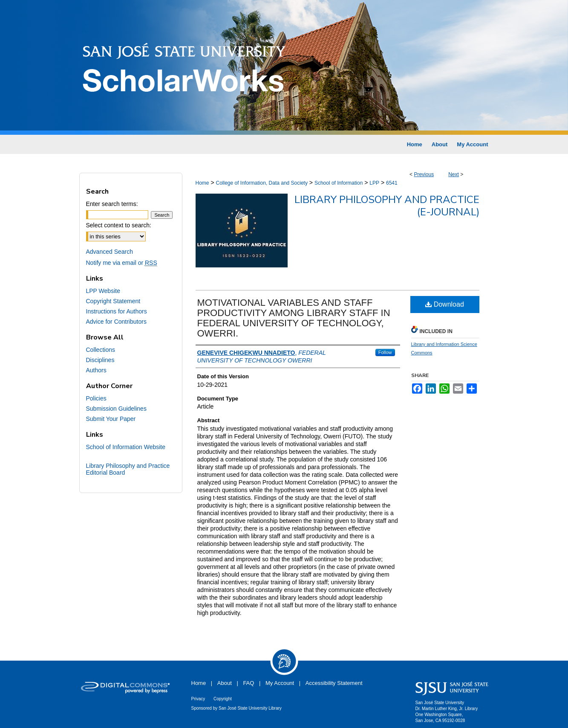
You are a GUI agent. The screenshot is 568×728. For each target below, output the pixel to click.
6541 (392, 183)
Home (202, 183)
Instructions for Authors (117, 311)
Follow (385, 352)
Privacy (198, 699)
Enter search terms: (112, 204)
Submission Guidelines (116, 409)
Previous (424, 174)
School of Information (339, 183)
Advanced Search (110, 252)
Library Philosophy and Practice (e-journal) (387, 206)
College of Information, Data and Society (261, 183)
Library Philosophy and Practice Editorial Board (128, 469)
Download (445, 304)
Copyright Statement (113, 301)
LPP (374, 183)
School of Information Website (126, 447)
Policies (96, 398)
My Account (280, 683)
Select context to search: (119, 225)
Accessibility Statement (334, 683)
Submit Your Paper (111, 419)
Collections (101, 350)
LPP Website (103, 291)
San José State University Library (250, 708)
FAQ (248, 683)
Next (454, 174)
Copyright (223, 699)
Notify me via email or (122, 263)
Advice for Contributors (116, 322)
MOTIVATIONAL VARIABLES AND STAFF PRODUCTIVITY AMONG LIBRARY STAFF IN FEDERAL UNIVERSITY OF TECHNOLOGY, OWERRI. (294, 318)
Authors (96, 370)
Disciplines (100, 360)
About (225, 683)
